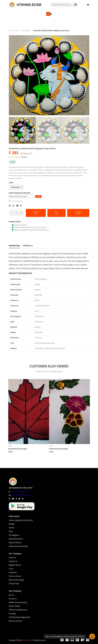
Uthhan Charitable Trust (18, 610)
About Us (12, 558)
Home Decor (26, 31)
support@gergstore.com (21, 495)
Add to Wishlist (17, 201)
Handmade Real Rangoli (18, 449)
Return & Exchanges (16, 580)
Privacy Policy (14, 584)
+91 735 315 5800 (18, 492)
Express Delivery (15, 543)
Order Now (78, 213)
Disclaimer (13, 572)
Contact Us (13, 561)
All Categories (14, 535)
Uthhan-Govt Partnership (18, 546)
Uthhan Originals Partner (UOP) (21, 520)
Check (38, 196)
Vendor (12, 528)
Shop (11, 531)
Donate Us (13, 599)
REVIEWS (28, 246)
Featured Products (16, 539)
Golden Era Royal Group (18, 602)
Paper (17, 31)
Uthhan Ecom (28, 640)
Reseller (12, 524)
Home (11, 31)
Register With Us (15, 565)
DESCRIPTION (14, 246)
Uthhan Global (14, 606)
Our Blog (12, 613)
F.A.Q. (11, 569)
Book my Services (15, 621)
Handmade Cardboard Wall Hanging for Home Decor (51, 31)
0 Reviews (24, 157)
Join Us (11, 595)
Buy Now (57, 213)
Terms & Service (15, 576)
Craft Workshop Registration (20, 617)
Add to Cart (36, 213)
